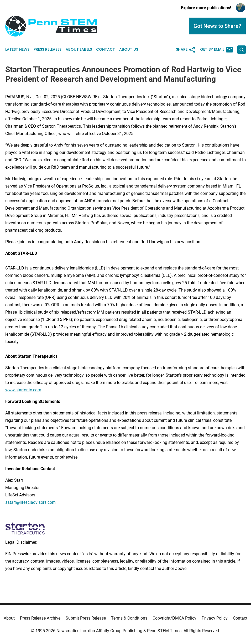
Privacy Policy (215, 618)
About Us (129, 50)
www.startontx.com (23, 390)
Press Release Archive (40, 618)
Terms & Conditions (129, 618)
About (9, 618)
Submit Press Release (86, 618)
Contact (106, 50)
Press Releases (48, 50)
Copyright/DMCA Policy (174, 618)
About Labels (79, 50)
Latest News (17, 50)
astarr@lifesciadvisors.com (30, 502)
